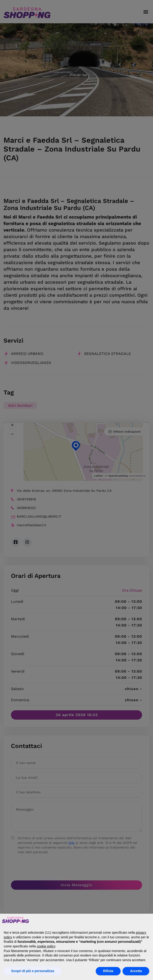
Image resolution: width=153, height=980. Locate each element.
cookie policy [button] (46, 946)
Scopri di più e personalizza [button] (33, 971)
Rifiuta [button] (108, 971)
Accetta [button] (136, 971)
